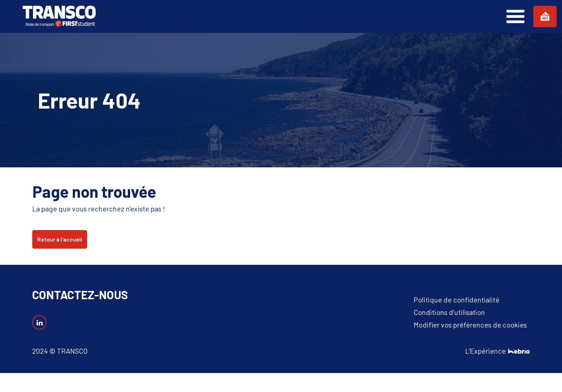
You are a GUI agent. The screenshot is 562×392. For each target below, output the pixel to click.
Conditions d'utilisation (449, 312)
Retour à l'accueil (60, 239)
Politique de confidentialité (456, 300)
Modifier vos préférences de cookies (470, 325)
